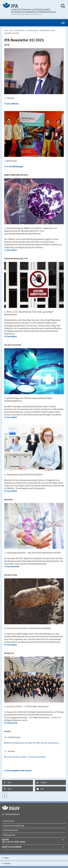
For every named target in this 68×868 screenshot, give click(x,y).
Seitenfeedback (12, 814)
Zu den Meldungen (15, 167)
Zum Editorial (12, 104)
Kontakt (7, 864)
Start (6, 31)
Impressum (9, 821)
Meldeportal (9, 835)
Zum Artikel (12, 250)
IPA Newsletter (32, 31)
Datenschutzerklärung (14, 826)
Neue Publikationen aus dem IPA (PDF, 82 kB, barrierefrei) (33, 743)
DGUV (6, 858)
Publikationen (20, 31)
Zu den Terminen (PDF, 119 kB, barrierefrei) (26, 757)
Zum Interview (13, 567)
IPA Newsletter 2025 (47, 31)
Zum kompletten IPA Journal (19, 771)
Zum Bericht (12, 723)
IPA (11, 31)
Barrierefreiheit (11, 831)
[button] (18, 782)
